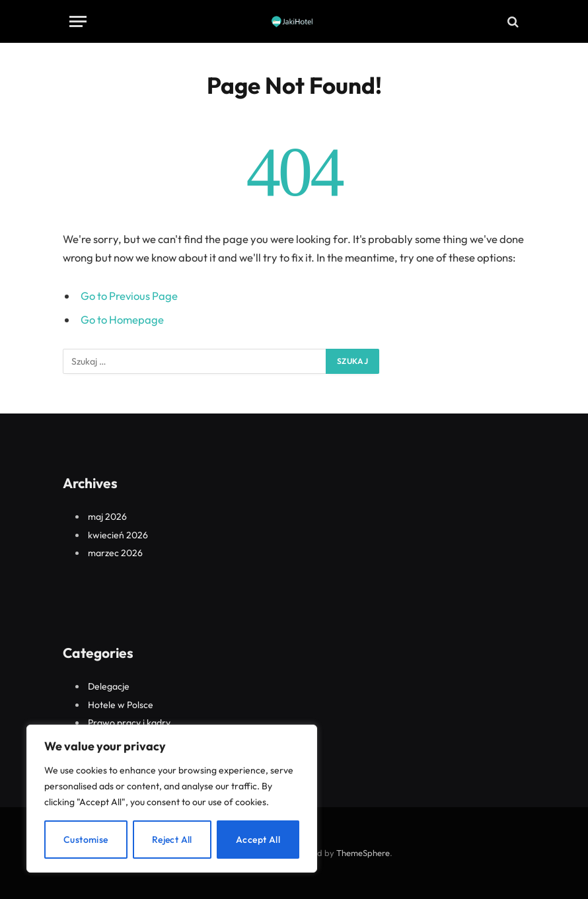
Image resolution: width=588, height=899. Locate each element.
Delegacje (109, 686)
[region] (172, 799)
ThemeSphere (363, 853)
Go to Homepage (122, 319)
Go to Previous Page (129, 296)
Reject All (172, 840)
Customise (86, 840)
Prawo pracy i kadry (129, 723)
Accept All (258, 840)
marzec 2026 (115, 553)
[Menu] (78, 21)
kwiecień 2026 (118, 535)
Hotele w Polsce (121, 705)
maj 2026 (107, 517)
